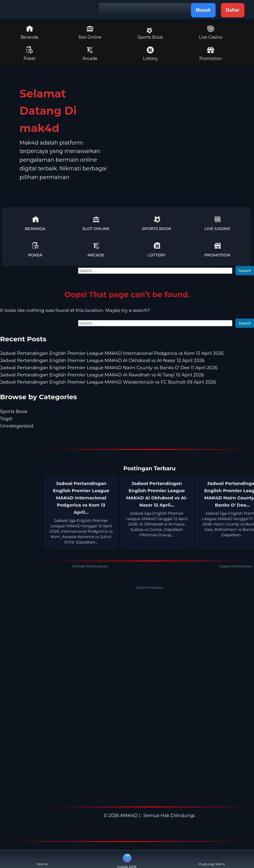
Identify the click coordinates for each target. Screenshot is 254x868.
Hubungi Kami (212, 859)
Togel (6, 419)
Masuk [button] (203, 10)
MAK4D (129, 815)
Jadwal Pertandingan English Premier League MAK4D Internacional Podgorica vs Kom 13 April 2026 (112, 353)
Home (42, 859)
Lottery (150, 54)
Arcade (90, 54)
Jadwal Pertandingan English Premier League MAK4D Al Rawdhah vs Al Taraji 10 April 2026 (102, 375)
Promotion (211, 54)
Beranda (30, 32)
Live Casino (210, 32)
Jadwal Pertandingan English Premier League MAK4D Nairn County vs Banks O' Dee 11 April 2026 (109, 368)
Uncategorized (17, 426)
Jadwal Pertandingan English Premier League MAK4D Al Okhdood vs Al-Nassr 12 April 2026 (102, 360)
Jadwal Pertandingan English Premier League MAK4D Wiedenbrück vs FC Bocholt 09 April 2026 (108, 382)
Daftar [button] (233, 10)
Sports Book (150, 34)
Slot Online (90, 32)
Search (245, 271)
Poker (30, 54)
